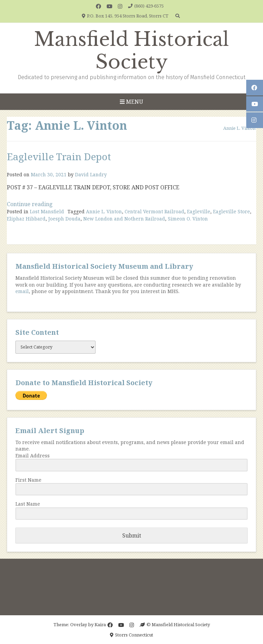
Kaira (100, 624)
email (22, 291)
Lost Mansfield (47, 211)
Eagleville (199, 211)
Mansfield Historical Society (131, 51)
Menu (131, 102)
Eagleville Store (231, 211)
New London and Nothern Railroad (124, 219)
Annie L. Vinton (104, 211)
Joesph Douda (64, 219)
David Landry (91, 174)
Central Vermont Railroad (154, 211)
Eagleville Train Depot (59, 156)
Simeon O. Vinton (188, 219)
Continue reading (30, 204)
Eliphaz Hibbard (26, 219)
